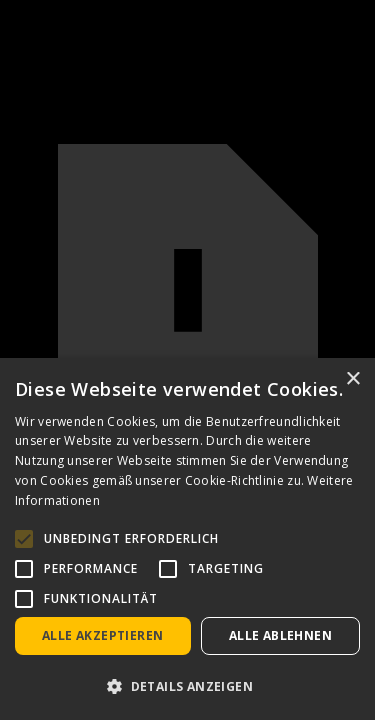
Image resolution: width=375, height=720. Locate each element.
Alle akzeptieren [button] (102, 635)
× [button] (352, 379)
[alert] (187, 539)
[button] (187, 686)
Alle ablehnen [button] (280, 635)
